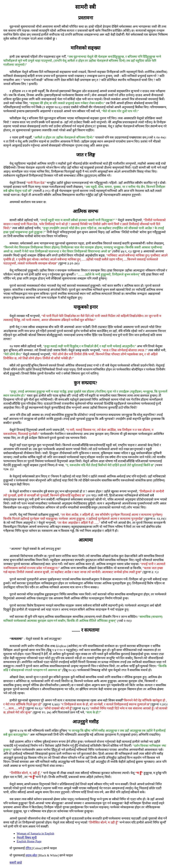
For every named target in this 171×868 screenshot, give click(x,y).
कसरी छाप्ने (16, 863)
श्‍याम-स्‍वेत (31, 855)
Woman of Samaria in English (35, 833)
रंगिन (29, 848)
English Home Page (29, 841)
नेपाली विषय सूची (27, 838)
